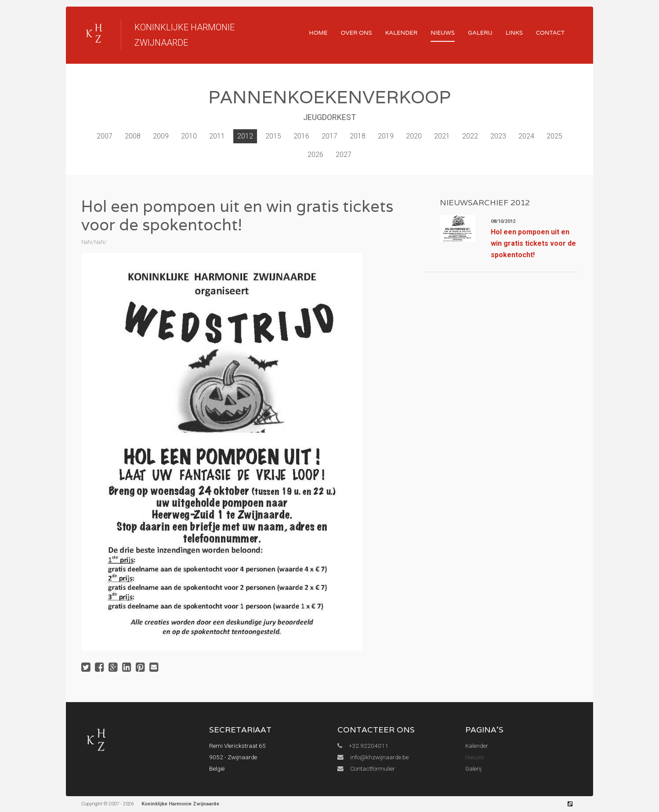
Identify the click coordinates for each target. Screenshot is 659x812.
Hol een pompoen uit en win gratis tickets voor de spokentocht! (533, 243)
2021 (442, 136)
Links (514, 33)
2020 (414, 136)
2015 (273, 136)
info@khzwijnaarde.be (373, 757)
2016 (301, 136)
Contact (550, 33)
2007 (105, 136)
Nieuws (443, 33)
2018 (358, 136)
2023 (498, 136)
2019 (386, 136)
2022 (470, 136)
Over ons (357, 33)
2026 (315, 155)
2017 (329, 136)
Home (318, 33)
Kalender (402, 33)
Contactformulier (366, 768)
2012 (245, 136)
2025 (554, 136)
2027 (344, 155)
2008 (133, 136)
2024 (526, 136)
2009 (161, 136)
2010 (189, 136)
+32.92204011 (363, 746)
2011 (217, 136)
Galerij (480, 33)
